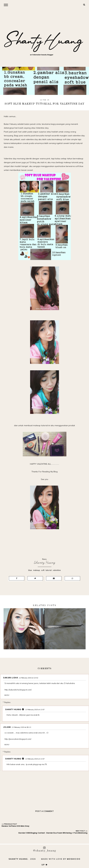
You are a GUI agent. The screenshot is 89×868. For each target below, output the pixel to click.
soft (43, 570)
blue (30, 570)
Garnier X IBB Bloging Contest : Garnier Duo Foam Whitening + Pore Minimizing (53, 833)
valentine (57, 570)
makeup (37, 570)
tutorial (49, 570)
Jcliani (7, 727)
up (45, 865)
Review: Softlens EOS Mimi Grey (15, 826)
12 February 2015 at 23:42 (29, 678)
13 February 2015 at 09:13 (21, 727)
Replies (7, 702)
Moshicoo (74, 859)
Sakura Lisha (11, 678)
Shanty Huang (45, 563)
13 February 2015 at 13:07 (35, 710)
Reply (7, 695)
